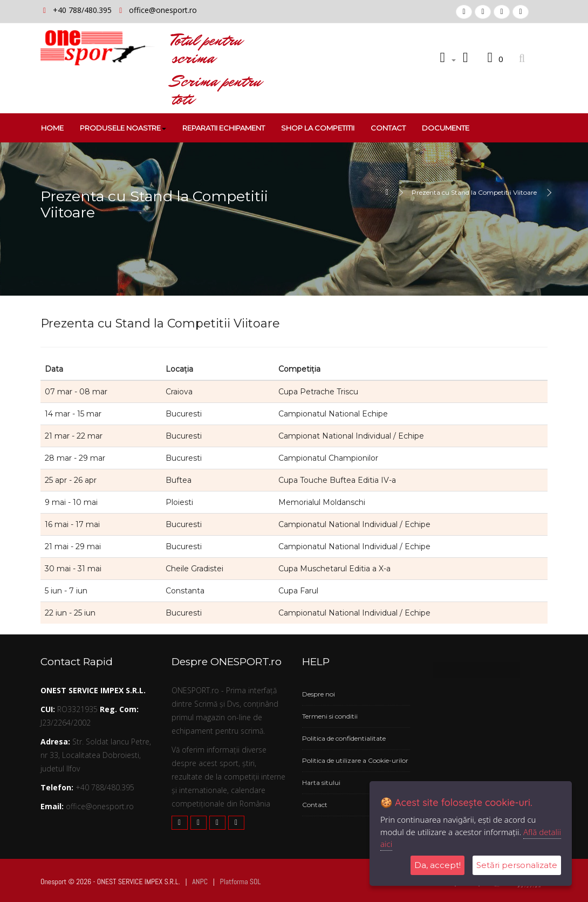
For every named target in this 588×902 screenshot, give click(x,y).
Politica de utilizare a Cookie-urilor (355, 760)
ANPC (200, 881)
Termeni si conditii (330, 716)
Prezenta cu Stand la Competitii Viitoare (474, 192)
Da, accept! (437, 865)
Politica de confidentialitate (344, 738)
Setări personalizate (517, 865)
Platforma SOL (240, 881)
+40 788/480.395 (83, 10)
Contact (315, 805)
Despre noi (319, 694)
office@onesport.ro (163, 10)
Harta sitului (321, 783)
